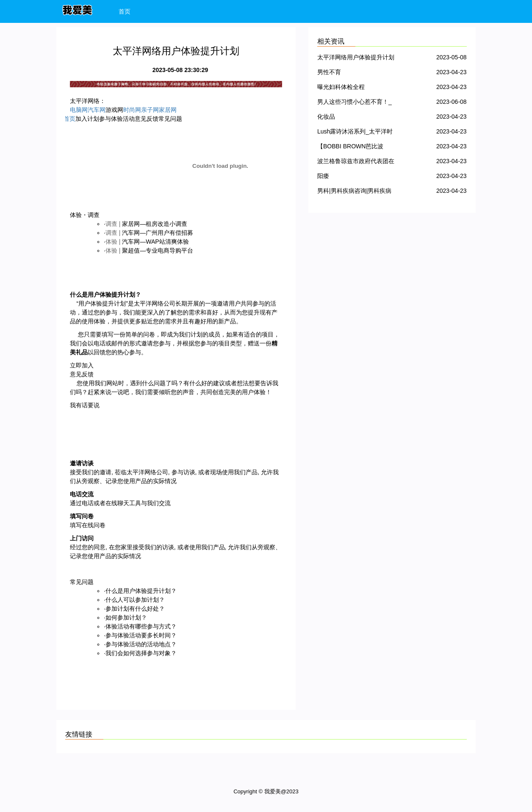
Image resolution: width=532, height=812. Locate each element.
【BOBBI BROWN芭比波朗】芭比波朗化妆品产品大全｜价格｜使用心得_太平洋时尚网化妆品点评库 (356, 148)
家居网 (168, 110)
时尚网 (132, 110)
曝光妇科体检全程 (341, 87)
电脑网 (79, 110)
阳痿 (323, 176)
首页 (125, 11)
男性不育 (329, 72)
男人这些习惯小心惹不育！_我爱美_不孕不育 (355, 103)
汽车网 (97, 110)
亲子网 (150, 110)
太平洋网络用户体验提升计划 (356, 57)
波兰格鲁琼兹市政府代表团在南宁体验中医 (356, 163)
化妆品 (326, 117)
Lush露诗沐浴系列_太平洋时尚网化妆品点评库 (355, 133)
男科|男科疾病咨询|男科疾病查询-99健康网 (354, 192)
